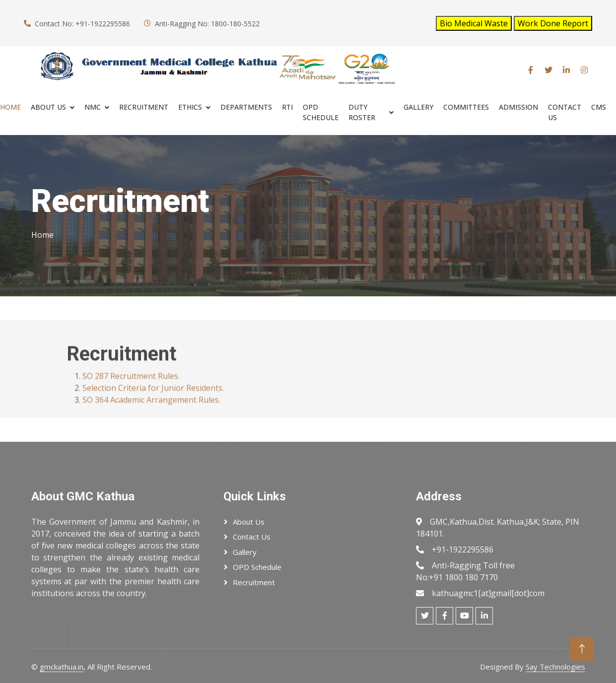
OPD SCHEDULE (321, 112)
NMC (93, 107)
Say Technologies (555, 667)
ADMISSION (518, 107)
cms (599, 107)
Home (10, 107)
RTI (287, 107)
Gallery (418, 107)
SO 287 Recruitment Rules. (131, 391)
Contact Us (565, 112)
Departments (246, 107)
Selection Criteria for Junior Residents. (153, 403)
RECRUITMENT (144, 107)
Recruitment (254, 582)
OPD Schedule (257, 567)
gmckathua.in (62, 667)
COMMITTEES (466, 107)
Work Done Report (553, 23)
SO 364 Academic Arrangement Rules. (151, 414)
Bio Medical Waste (474, 23)
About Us (48, 107)
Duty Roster (362, 112)
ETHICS (190, 107)
